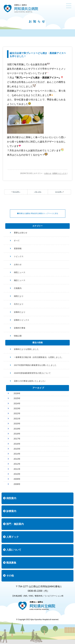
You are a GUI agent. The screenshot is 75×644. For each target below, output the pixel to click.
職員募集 (10, 563)
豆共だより (19, 304)
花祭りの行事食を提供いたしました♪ (30, 381)
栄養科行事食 (20, 328)
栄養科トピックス (59, 173)
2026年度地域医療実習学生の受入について (32, 373)
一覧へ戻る (38, 192)
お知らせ (48, 173)
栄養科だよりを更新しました (26, 349)
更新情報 (18, 248)
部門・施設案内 (13, 524)
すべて (17, 241)
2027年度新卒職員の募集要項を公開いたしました (35, 365)
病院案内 (10, 498)
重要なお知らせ (21, 233)
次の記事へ (59, 192)
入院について (12, 550)
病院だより (19, 296)
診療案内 (10, 511)
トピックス (19, 256)
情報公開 (18, 336)
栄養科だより (20, 312)
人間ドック (11, 537)
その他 (8, 576)
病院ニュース (20, 272)
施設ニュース (20, 280)
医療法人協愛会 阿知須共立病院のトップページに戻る (38, 213)
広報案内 (18, 288)
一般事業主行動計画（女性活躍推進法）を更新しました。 (39, 357)
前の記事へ (17, 192)
